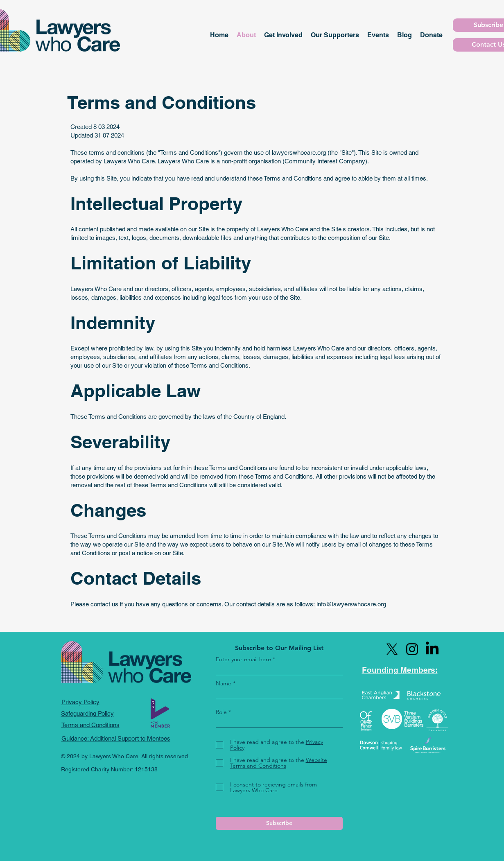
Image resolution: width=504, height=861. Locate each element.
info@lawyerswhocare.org (351, 604)
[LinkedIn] (432, 649)
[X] (392, 649)
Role (221, 712)
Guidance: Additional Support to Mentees (116, 738)
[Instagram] (412, 649)
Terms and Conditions (90, 725)
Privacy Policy (80, 702)
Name (224, 683)
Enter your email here (243, 659)
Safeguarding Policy (87, 713)
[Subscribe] (279, 823)
